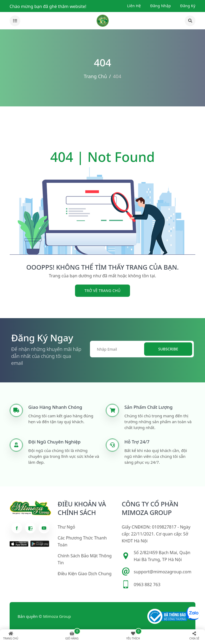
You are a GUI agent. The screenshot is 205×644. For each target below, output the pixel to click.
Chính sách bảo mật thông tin (85, 559)
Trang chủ (95, 76)
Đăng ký (188, 6)
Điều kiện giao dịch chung (85, 574)
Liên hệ (134, 6)
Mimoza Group (57, 616)
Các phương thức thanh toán (82, 541)
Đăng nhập (161, 6)
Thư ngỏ (66, 527)
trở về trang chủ (102, 291)
